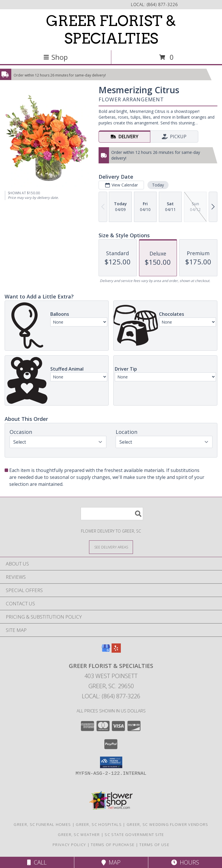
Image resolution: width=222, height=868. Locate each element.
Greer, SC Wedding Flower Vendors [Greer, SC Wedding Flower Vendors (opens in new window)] (168, 824)
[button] (111, 762)
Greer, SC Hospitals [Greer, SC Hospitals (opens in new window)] (99, 824)
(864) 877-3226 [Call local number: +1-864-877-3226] (162, 4)
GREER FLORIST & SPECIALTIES (111, 30)
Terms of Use (154, 845)
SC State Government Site (134, 835)
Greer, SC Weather (79, 835)
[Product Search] (112, 514)
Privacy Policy (69, 845)
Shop (55, 57)
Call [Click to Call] (37, 862)
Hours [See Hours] (185, 862)
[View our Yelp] (116, 651)
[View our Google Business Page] (106, 651)
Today (158, 185)
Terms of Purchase (113, 845)
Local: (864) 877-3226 (111, 696)
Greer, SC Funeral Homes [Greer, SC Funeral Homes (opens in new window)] (42, 824)
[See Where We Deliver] (111, 547)
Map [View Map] (111, 862)
